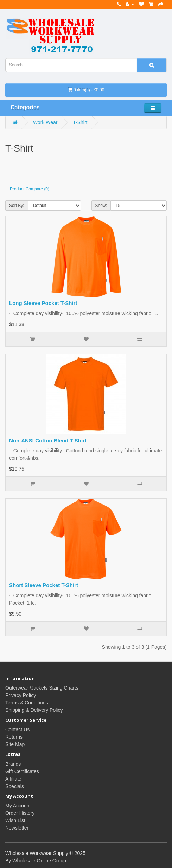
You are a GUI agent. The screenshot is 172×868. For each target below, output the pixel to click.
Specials (15, 786)
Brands (13, 764)
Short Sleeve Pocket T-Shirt (44, 585)
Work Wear (45, 122)
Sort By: (17, 206)
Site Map (15, 744)
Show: (101, 206)
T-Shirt (80, 122)
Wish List (15, 820)
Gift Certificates (22, 771)
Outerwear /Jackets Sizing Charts (42, 688)
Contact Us (17, 729)
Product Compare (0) (30, 189)
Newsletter (17, 828)
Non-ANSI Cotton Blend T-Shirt (48, 441)
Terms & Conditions (27, 703)
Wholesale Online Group (39, 861)
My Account (18, 806)
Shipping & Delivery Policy (34, 710)
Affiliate (13, 779)
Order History (20, 813)
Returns (14, 737)
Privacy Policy (21, 695)
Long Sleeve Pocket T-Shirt (43, 303)
